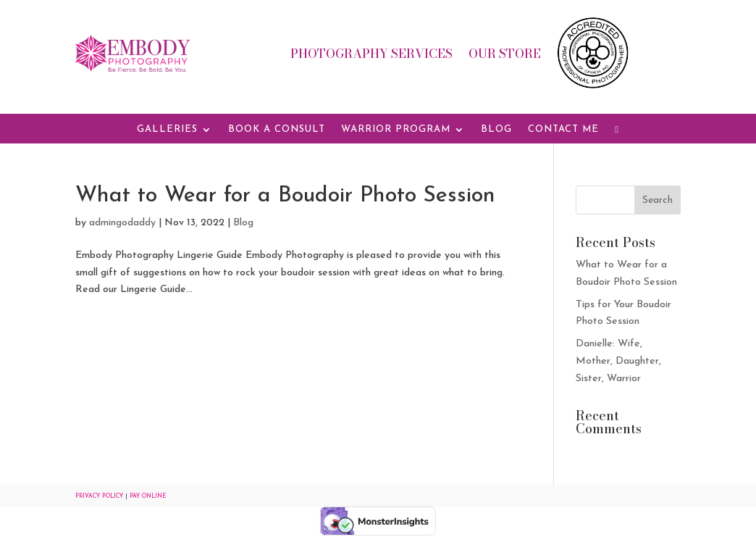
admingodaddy (122, 223)
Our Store (505, 56)
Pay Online (148, 496)
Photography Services (371, 56)
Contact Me (563, 129)
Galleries (167, 129)
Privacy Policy (99, 496)
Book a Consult (277, 129)
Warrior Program (396, 129)
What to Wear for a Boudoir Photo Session (285, 196)
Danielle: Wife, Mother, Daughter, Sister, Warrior (618, 361)
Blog (496, 129)
